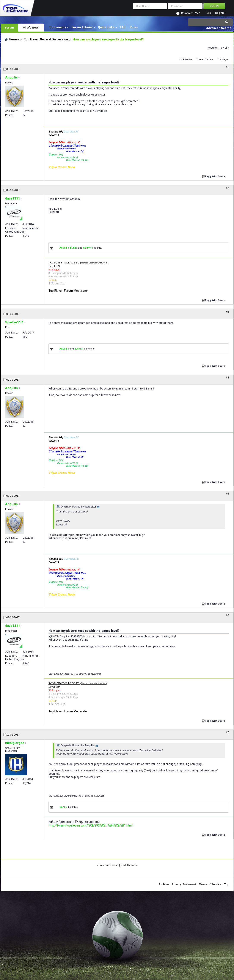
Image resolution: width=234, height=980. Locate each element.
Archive (164, 884)
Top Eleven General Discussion (46, 39)
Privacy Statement (184, 884)
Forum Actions (82, 27)
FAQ (123, 27)
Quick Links (106, 27)
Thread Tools (204, 60)
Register (220, 13)
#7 (227, 733)
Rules (134, 27)
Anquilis (64, 248)
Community (58, 27)
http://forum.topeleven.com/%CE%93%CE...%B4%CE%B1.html (91, 825)
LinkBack (185, 60)
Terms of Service (210, 884)
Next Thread (128, 865)
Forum (9, 27)
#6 (227, 615)
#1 (227, 67)
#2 (227, 188)
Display (222, 60)
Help (208, 13)
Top (227, 884)
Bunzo (74, 248)
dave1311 (80, 349)
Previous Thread (109, 865)
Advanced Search (219, 28)
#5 (227, 494)
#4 (227, 378)
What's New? (31, 27)
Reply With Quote (214, 176)
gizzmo (87, 248)
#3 (227, 312)
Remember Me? (190, 13)
